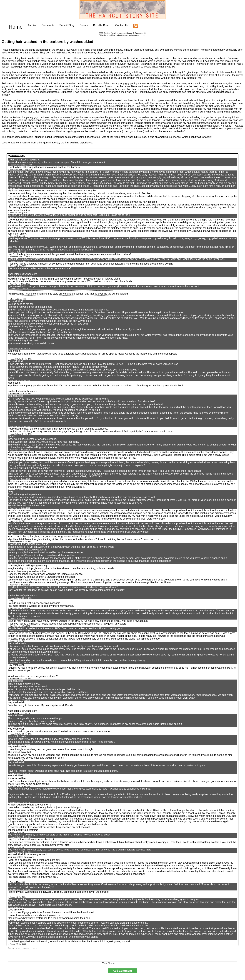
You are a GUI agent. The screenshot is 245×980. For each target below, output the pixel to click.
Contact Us (115, 25)
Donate (77, 25)
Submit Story (60, 25)
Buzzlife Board (95, 25)
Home (12, 25)
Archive (25, 25)
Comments (41, 25)
